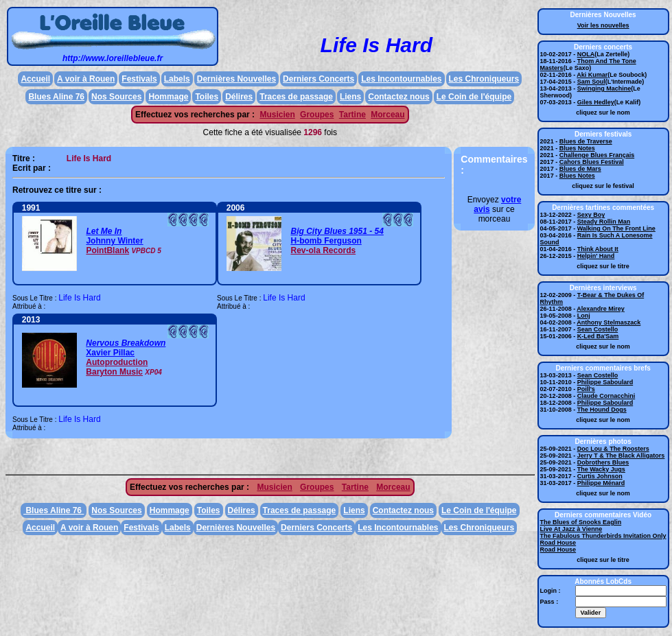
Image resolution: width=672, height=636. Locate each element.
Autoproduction (117, 362)
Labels (177, 79)
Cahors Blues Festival (592, 162)
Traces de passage (296, 97)
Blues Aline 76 (56, 97)
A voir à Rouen (86, 79)
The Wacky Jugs (601, 469)
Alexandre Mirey (601, 309)
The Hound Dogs (602, 410)
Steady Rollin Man (604, 222)
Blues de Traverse (586, 141)
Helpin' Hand (596, 256)
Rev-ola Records (323, 250)
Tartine (352, 115)
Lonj (584, 316)
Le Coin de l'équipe (474, 97)
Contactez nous (398, 97)
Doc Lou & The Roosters (613, 449)
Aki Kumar (592, 75)
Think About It (598, 249)
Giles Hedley (596, 102)
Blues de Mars (580, 169)
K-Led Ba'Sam (598, 336)
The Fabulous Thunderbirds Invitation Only (603, 536)
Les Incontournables (401, 79)
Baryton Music (114, 372)
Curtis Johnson (600, 476)
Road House (558, 543)
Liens (350, 97)
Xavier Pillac (110, 353)
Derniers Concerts (318, 79)
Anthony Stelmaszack (609, 322)
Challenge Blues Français (597, 155)
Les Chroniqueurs (484, 79)
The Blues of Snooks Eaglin (581, 522)
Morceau (387, 115)
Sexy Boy (591, 215)
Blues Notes (577, 148)
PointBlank (107, 250)
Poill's (586, 389)
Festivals (139, 79)
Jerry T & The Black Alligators (621, 456)
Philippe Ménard (601, 483)
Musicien (277, 115)
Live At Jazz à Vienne (571, 529)
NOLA (586, 54)
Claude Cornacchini (606, 396)
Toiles (207, 97)
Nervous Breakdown (126, 343)
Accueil (35, 79)
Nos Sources (116, 97)
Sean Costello (598, 329)
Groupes (317, 115)
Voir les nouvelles (603, 25)
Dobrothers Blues (603, 462)
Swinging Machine (604, 89)
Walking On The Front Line (616, 228)
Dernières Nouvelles (236, 79)
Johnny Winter (114, 241)
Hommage (168, 97)
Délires (239, 97)
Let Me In (104, 231)
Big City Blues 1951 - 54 (337, 231)
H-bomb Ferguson (326, 241)
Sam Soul (591, 82)
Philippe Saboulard (605, 382)
